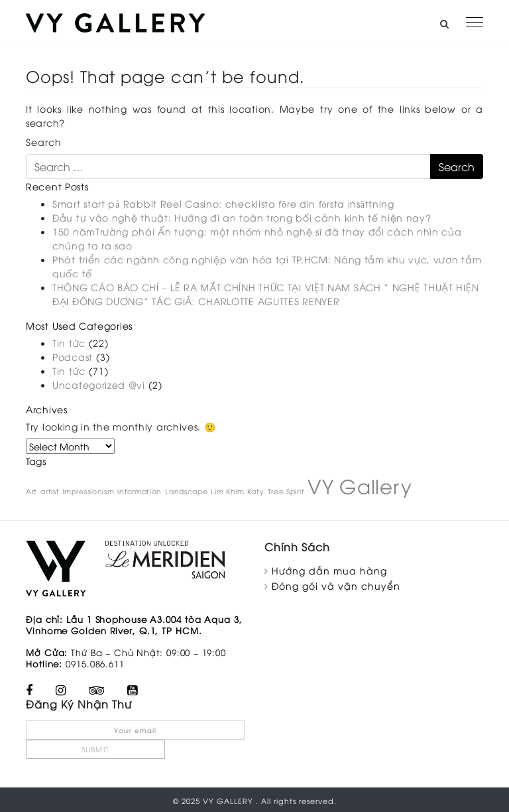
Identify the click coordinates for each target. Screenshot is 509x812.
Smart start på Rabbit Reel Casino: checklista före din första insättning (223, 203)
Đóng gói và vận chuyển (336, 585)
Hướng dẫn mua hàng (329, 570)
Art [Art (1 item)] (31, 491)
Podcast (73, 357)
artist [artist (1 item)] (50, 491)
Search (44, 142)
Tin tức (69, 343)
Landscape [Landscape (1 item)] (186, 491)
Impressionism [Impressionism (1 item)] (88, 491)
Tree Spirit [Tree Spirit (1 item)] (286, 491)
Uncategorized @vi (99, 384)
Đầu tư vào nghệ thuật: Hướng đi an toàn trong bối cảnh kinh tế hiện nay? (242, 217)
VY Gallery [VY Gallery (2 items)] (360, 485)
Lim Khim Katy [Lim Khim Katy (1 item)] (237, 491)
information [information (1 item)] (140, 491)
